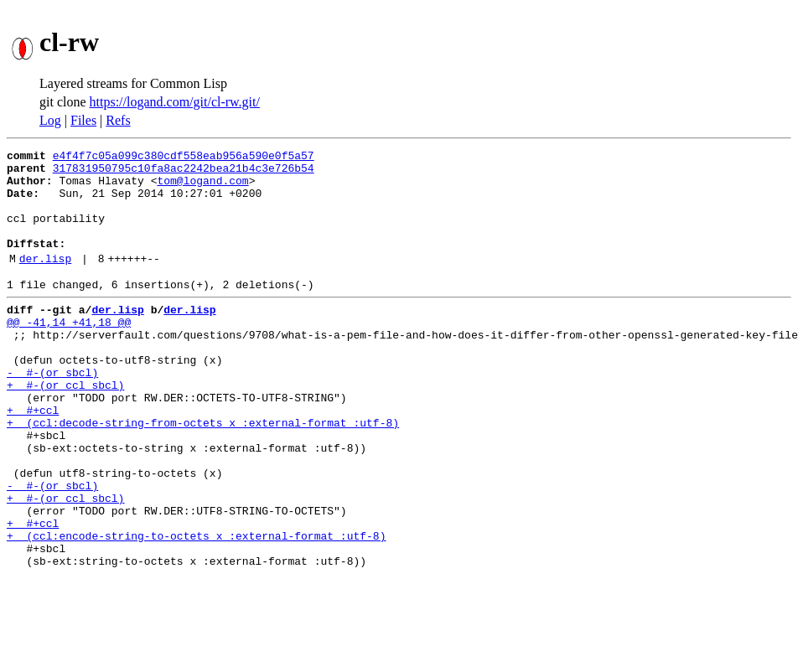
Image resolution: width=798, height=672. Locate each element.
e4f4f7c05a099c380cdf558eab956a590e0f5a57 (184, 158)
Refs (118, 120)
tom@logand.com (202, 188)
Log (50, 120)
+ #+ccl (33, 457)
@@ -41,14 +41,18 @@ (69, 352)
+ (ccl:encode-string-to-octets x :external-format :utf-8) (196, 608)
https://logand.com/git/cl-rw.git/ (175, 102)
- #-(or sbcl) (52, 412)
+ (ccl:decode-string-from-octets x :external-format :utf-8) (203, 473)
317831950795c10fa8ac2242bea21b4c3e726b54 (184, 173)
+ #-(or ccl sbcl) (65, 427)
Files (83, 120)
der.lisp (45, 281)
